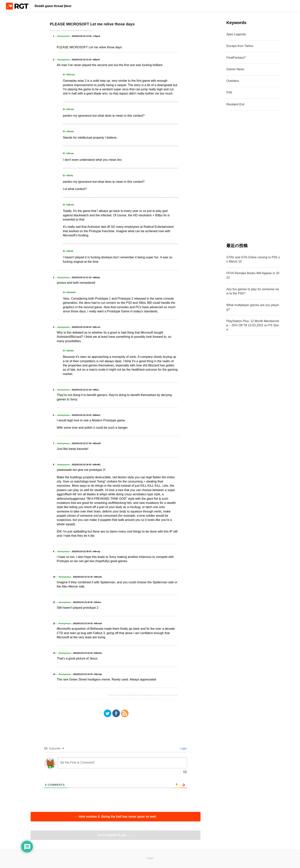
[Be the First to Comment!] (122, 763)
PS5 (229, 93)
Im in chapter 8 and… (116, 835)
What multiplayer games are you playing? (253, 307)
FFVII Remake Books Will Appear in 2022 (253, 275)
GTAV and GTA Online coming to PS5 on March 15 (253, 259)
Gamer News (235, 69)
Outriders (233, 81)
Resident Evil (235, 104)
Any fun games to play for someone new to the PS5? (253, 291)
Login (183, 748)
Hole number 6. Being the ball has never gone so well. (115, 817)
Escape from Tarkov (240, 46)
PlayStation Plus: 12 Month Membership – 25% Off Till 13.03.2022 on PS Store (253, 325)
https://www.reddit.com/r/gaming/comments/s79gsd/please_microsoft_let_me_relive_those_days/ (145, 695)
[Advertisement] (253, 177)
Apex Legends (236, 34)
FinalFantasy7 (236, 58)
